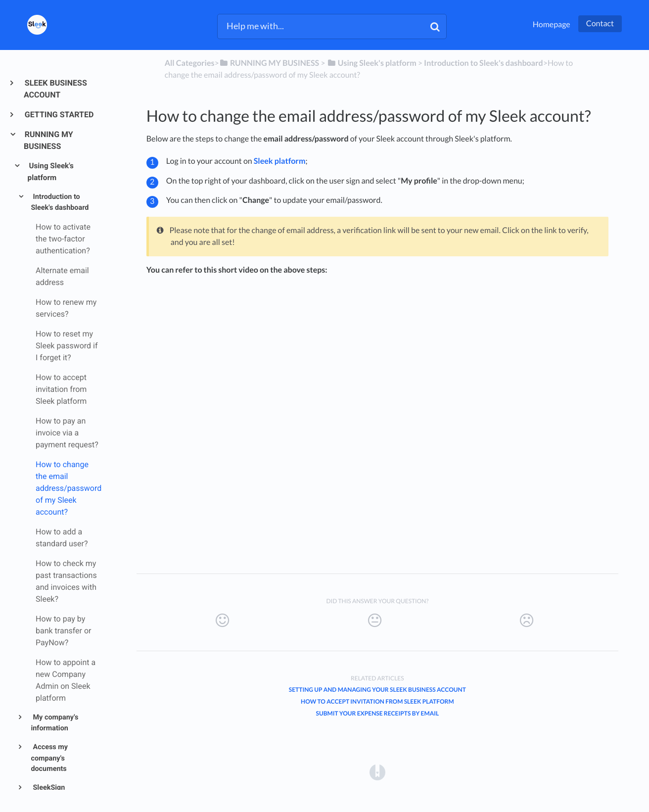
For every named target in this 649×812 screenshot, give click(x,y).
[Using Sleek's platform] (372, 63)
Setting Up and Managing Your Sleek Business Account (377, 690)
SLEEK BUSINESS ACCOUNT (55, 89)
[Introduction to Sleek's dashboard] (484, 63)
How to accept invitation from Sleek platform (377, 701)
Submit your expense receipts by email (377, 713)
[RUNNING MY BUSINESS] (269, 63)
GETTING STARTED (59, 115)
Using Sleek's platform (51, 172)
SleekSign (48, 788)
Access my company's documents (49, 758)
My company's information (54, 723)
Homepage (552, 24)
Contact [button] (600, 24)
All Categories (190, 63)
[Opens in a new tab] (377, 772)
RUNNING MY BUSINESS (48, 140)
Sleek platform (280, 161)
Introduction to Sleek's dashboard (60, 202)
